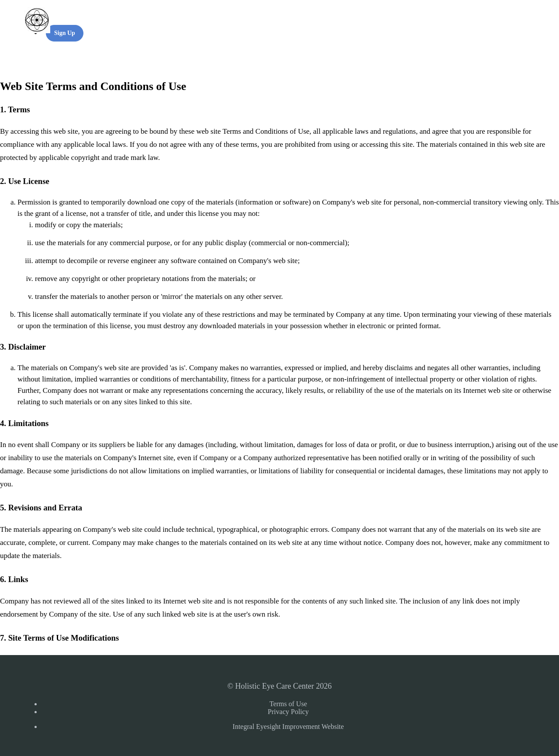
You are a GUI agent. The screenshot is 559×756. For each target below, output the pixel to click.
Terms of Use (288, 704)
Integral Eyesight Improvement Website (288, 727)
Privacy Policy (288, 712)
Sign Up (65, 33)
